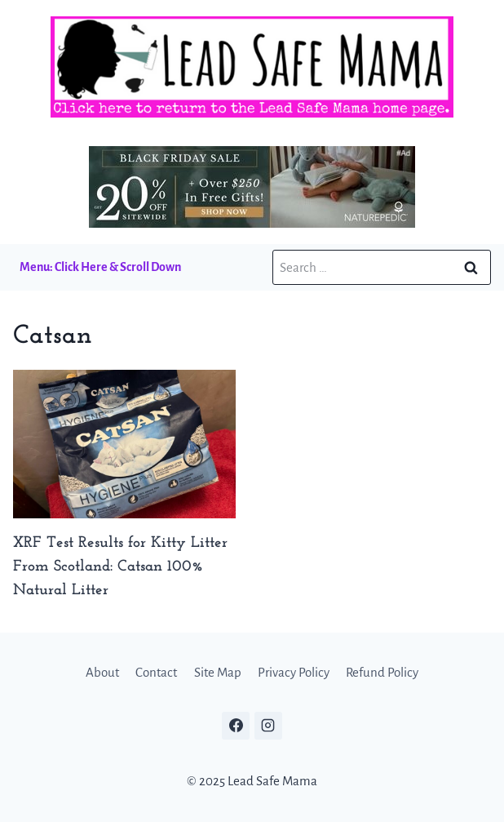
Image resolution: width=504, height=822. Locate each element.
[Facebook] (236, 726)
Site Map (218, 672)
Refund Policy (382, 672)
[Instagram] (268, 726)
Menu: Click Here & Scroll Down (100, 267)
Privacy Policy (294, 672)
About (102, 672)
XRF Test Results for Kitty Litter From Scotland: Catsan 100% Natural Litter (120, 567)
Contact (156, 672)
